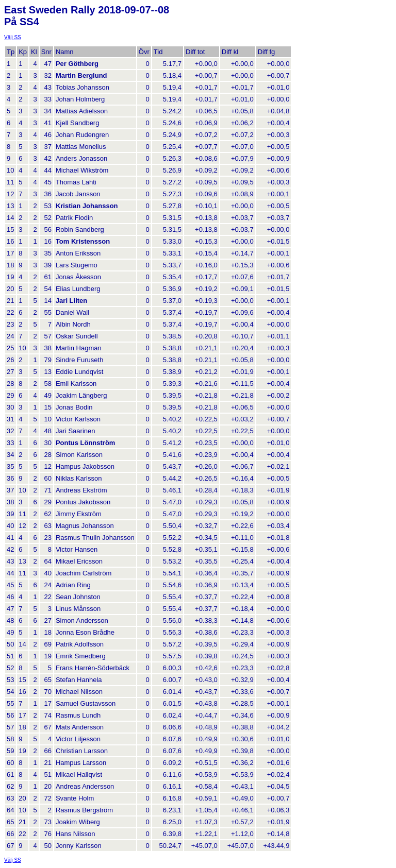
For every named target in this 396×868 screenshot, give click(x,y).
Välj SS (13, 37)
